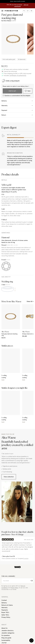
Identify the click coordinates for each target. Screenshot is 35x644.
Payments (5, 610)
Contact (4, 600)
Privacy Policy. (14, 588)
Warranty (4, 608)
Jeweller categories (8, 633)
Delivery (4, 603)
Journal (4, 643)
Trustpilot (26, 559)
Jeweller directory (7, 631)
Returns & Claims (7, 605)
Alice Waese (7, 21)
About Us (4, 628)
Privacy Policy (6, 617)
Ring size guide (6, 638)
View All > (30, 302)
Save (28, 91)
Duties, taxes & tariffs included (18, 1)
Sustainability (6, 640)
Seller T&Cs (5, 615)
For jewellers (6, 635)
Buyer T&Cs (5, 612)
